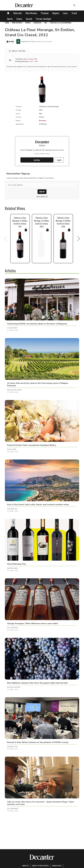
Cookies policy (57, 866)
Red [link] (46, 23)
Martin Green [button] (12, 568)
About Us (25, 866)
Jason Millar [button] (12, 509)
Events (19, 19)
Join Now (37, 160)
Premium (45, 13)
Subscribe (18, 13)
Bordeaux (43, 121)
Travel (74, 13)
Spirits (10, 19)
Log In (59, 160)
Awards (29, 19)
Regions (56, 13)
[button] (17, 51)
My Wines (10, 42)
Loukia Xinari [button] (12, 328)
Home (7, 23)
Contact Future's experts (40, 866)
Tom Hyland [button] (12, 449)
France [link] (28, 23)
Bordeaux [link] (38, 23)
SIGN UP (42, 192)
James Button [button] (12, 747)
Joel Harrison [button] (13, 628)
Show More (42, 197)
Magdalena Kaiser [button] (14, 390)
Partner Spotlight (44, 19)
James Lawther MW (30, 59)
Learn (65, 13)
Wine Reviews (31, 13)
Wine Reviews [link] (17, 23)
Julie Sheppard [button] (13, 809)
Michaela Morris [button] (14, 687)
